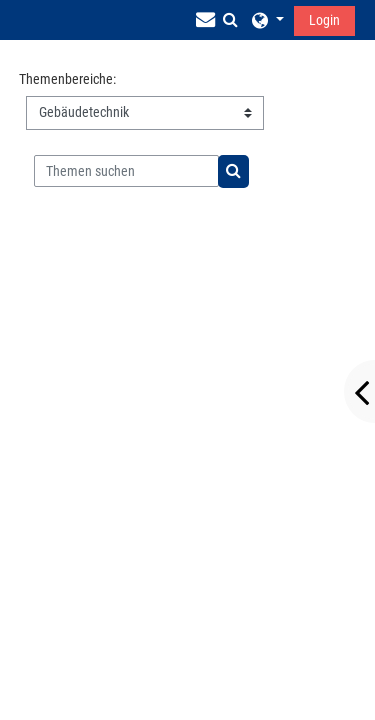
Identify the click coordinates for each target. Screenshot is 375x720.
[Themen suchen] (126, 171)
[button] (230, 20)
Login (324, 20)
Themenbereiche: (67, 79)
